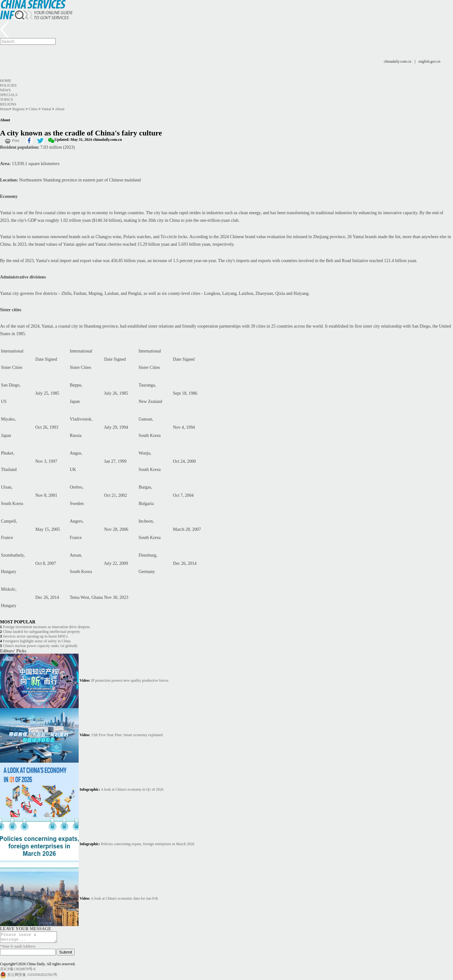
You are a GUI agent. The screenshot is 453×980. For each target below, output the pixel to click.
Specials (9, 95)
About (60, 109)
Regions (8, 104)
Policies (8, 85)
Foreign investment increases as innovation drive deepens (46, 627)
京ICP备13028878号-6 (18, 971)
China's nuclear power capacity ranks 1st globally (40, 646)
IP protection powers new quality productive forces (130, 680)
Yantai (46, 109)
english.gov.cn (430, 61)
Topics (6, 100)
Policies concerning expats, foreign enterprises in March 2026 (148, 844)
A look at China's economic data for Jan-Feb (124, 898)
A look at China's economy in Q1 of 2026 (132, 789)
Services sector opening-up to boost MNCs (35, 636)
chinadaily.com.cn (397, 61)
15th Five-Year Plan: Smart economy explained (127, 735)
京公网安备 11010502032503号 (32, 977)
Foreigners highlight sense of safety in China (37, 641)
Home (6, 81)
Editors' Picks (13, 651)
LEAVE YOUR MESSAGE (26, 929)
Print (16, 140)
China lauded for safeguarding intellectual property (42, 632)
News (5, 90)
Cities (33, 109)
